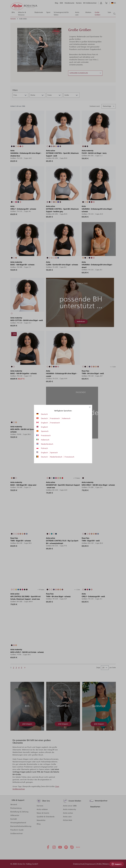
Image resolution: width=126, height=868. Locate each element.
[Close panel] (90, 407)
